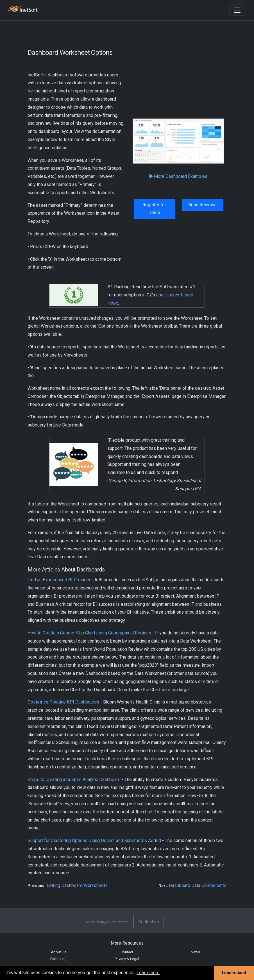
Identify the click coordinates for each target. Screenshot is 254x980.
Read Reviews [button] (202, 205)
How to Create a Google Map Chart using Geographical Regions (89, 633)
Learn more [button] (148, 973)
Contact (127, 952)
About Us (59, 952)
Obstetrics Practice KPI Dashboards (63, 702)
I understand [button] (234, 973)
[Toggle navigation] (237, 10)
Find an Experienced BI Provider (59, 580)
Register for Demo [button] (154, 209)
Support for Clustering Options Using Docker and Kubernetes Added (94, 841)
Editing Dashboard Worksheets (77, 885)
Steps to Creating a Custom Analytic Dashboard (74, 780)
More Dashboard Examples (178, 176)
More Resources (127, 943)
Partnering (58, 959)
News (195, 952)
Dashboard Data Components (198, 885)
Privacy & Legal (127, 959)
